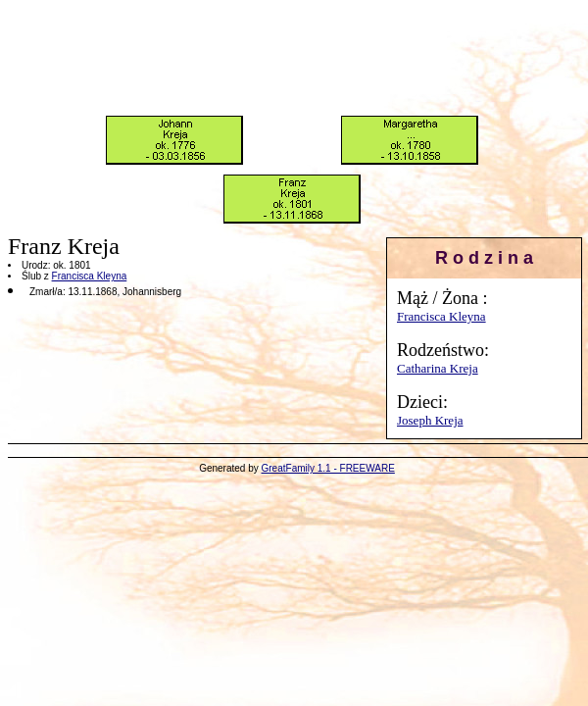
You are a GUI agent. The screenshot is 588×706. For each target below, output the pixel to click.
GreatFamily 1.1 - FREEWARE (328, 468)
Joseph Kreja (430, 420)
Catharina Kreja (438, 368)
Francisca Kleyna (441, 316)
